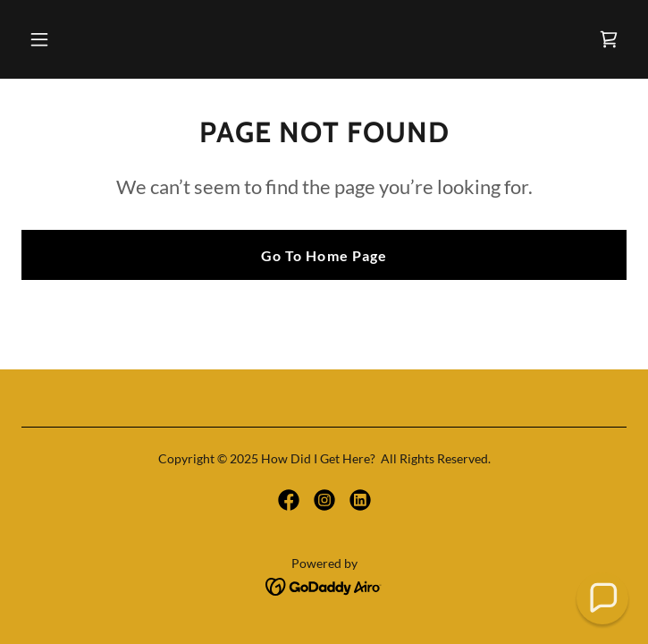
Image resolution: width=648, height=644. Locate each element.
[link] (609, 39)
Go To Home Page (324, 255)
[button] (91, 39)
